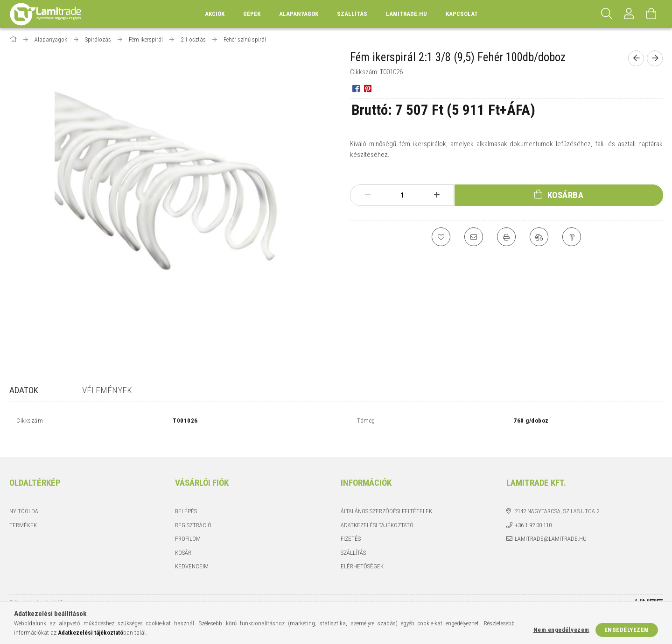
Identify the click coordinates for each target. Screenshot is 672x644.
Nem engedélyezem (561, 630)
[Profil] (629, 14)
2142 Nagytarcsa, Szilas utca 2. (558, 501)
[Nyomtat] (506, 237)
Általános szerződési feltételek (386, 501)
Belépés (186, 501)
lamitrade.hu (406, 14)
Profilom (188, 528)
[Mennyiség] (402, 195)
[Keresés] (607, 14)
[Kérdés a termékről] (572, 237)
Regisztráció (193, 515)
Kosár (183, 542)
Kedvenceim (192, 556)
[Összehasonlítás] (539, 237)
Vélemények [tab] (107, 390)
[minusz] (368, 195)
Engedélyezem (627, 630)
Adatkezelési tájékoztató (377, 515)
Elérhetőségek (362, 556)
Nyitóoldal (25, 501)
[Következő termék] (655, 58)
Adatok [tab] (24, 390)
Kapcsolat (462, 14)
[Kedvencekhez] (441, 237)
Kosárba (566, 195)
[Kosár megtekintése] (651, 14)
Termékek (23, 515)
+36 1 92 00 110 (533, 515)
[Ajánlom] (474, 237)
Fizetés (351, 528)
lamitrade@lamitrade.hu (551, 528)
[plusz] (437, 195)
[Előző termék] (636, 58)
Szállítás (352, 14)
